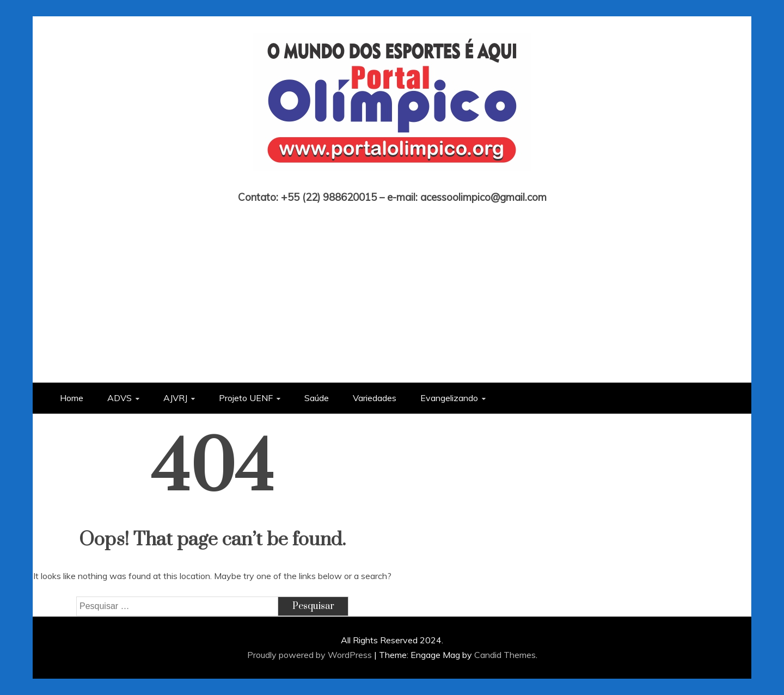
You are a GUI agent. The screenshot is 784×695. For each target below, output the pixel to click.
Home (72, 398)
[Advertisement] (392, 285)
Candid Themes (505, 655)
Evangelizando (449, 398)
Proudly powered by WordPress (311, 655)
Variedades (375, 398)
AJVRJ (175, 398)
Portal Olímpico (392, 182)
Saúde (317, 398)
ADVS (120, 398)
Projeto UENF (246, 398)
